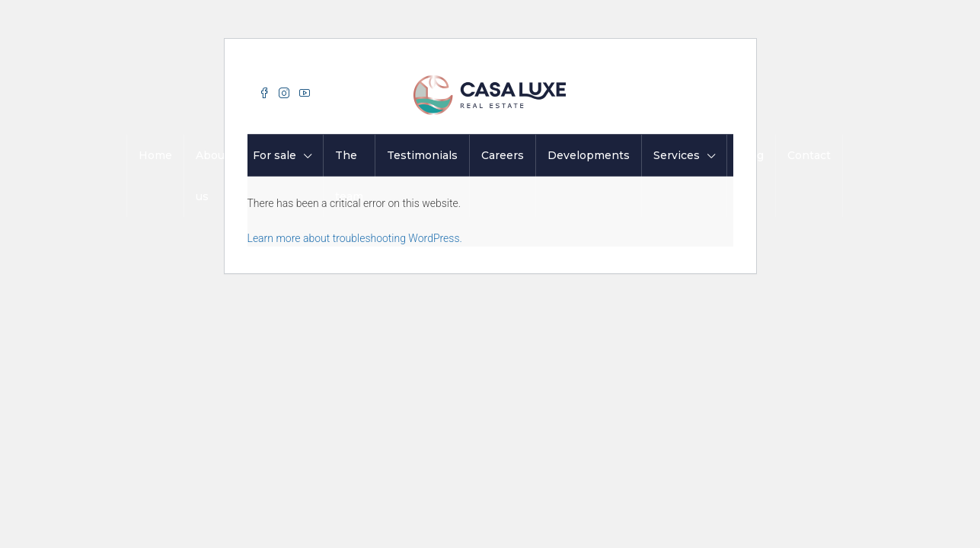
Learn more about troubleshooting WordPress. (355, 238)
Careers (503, 155)
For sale (275, 155)
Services (677, 155)
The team (349, 176)
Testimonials (422, 155)
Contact (809, 155)
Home (155, 155)
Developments (589, 155)
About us (212, 176)
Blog (751, 155)
